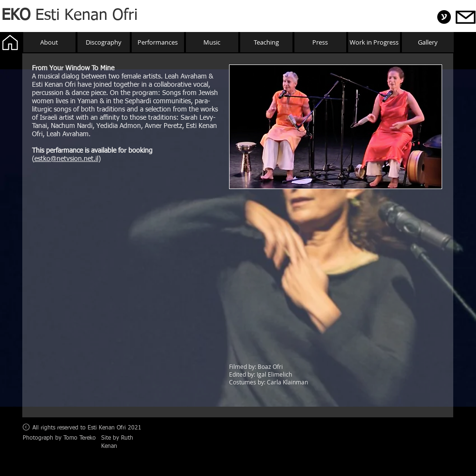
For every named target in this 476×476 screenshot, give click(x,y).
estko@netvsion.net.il (66, 159)
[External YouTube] (336, 277)
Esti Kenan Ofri (69, 16)
